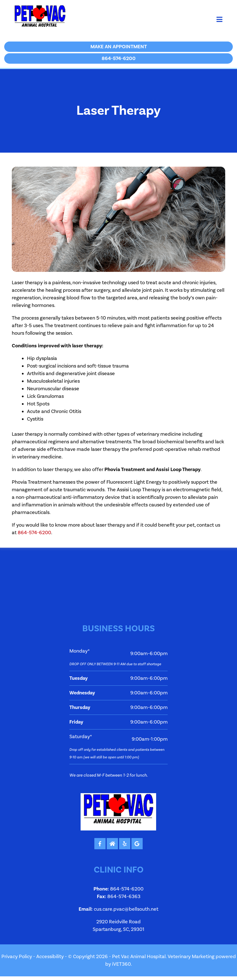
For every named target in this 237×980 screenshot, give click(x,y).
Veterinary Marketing (191, 957)
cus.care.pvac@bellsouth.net (126, 909)
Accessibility (50, 957)
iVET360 (121, 964)
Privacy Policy (17, 957)
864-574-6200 (34, 533)
